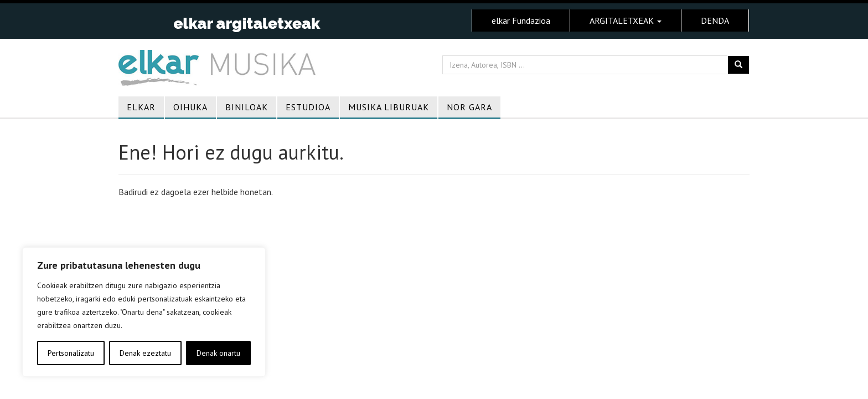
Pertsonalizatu (71, 353)
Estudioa (308, 107)
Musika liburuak (389, 107)
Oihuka (190, 107)
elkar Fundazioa (521, 21)
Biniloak (247, 107)
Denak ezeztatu (145, 353)
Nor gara (469, 107)
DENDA (715, 21)
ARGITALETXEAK (626, 21)
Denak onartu (218, 353)
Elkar (141, 107)
